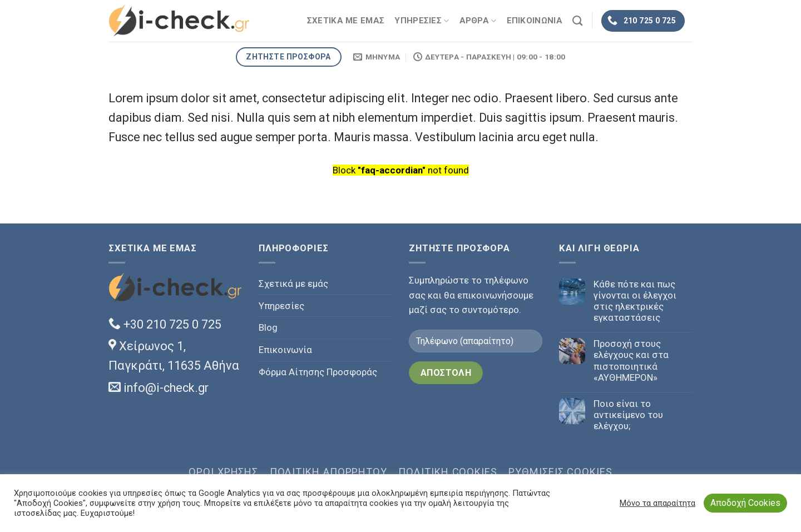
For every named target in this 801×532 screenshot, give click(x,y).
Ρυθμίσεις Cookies (560, 472)
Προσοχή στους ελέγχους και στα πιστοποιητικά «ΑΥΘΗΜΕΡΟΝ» (631, 360)
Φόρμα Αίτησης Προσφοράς (318, 372)
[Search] (577, 21)
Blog (268, 327)
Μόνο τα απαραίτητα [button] (657, 503)
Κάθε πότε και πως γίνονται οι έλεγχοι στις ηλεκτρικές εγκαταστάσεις (635, 301)
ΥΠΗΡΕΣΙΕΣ (422, 21)
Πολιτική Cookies (448, 472)
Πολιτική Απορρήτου (328, 472)
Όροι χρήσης (223, 472)
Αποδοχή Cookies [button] (745, 503)
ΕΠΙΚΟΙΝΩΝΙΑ (535, 21)
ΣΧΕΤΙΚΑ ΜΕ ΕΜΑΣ (346, 21)
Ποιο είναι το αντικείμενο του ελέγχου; (628, 415)
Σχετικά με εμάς (293, 284)
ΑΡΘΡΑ (478, 21)
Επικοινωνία (285, 350)
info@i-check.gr (159, 388)
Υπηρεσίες (281, 306)
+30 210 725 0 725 (165, 324)
